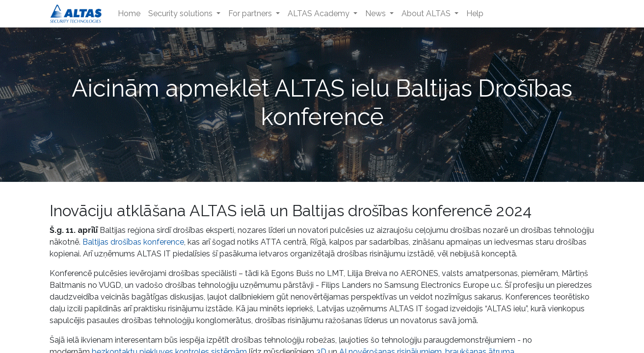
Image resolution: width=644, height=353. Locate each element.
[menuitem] (129, 14)
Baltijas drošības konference (133, 242)
